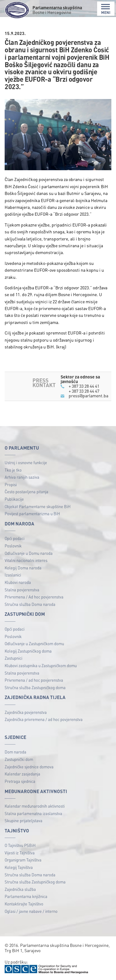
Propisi (11, 484)
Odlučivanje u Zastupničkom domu (34, 643)
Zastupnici (13, 658)
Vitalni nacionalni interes (26, 560)
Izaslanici (13, 575)
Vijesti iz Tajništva (20, 853)
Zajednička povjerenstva (26, 712)
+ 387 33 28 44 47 (84, 391)
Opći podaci (15, 538)
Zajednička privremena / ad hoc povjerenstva (44, 719)
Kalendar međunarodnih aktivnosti (35, 806)
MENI (106, 9)
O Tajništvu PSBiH (20, 845)
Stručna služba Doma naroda (30, 604)
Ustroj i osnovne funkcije (26, 462)
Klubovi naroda (18, 582)
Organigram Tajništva (23, 860)
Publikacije (14, 499)
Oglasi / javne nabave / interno (31, 911)
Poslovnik (13, 546)
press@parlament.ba (88, 395)
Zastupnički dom (19, 759)
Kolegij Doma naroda (23, 568)
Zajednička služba (20, 889)
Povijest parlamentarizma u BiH (32, 514)
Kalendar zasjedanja (22, 774)
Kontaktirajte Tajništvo (24, 904)
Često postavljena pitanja (26, 492)
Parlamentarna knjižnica (26, 896)
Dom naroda (15, 752)
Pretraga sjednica (20, 781)
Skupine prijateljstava (24, 820)
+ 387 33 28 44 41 (84, 386)
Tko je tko (13, 470)
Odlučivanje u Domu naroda (29, 553)
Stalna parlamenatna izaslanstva (33, 813)
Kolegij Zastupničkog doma (28, 651)
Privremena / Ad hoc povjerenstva (34, 597)
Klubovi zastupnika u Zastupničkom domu (41, 665)
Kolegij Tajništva (19, 867)
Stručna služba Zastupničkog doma (35, 687)
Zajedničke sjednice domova (29, 767)
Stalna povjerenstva (22, 590)
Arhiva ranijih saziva (22, 477)
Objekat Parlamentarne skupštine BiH (38, 506)
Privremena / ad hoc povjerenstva (34, 680)
